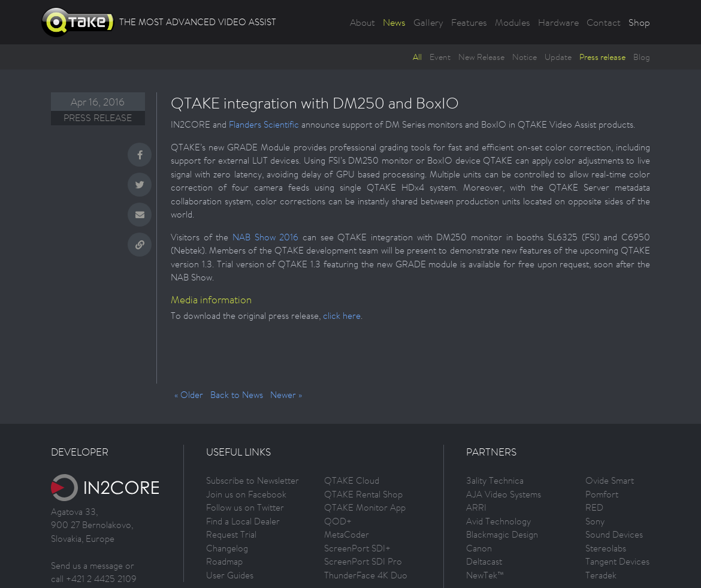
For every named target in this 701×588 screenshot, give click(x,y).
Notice (525, 57)
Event (440, 57)
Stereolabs (606, 548)
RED (594, 507)
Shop (639, 22)
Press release (602, 57)
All (417, 57)
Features (469, 22)
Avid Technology (498, 521)
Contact (604, 22)
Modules (513, 22)
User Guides (230, 575)
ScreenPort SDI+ (357, 548)
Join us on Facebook (246, 494)
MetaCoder (347, 534)
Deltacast (484, 561)
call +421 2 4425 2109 (94, 579)
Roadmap (224, 561)
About (362, 22)
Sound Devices (614, 534)
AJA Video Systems (504, 494)
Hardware (558, 22)
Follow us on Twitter (245, 507)
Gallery (428, 22)
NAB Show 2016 (265, 237)
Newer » (286, 395)
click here (342, 316)
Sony (595, 521)
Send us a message (87, 566)
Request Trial (231, 534)
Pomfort (602, 494)
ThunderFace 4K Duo (366, 575)
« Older (189, 395)
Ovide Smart (610, 480)
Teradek (601, 575)
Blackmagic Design (502, 534)
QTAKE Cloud (352, 480)
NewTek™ (485, 575)
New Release (481, 57)
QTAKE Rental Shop (363, 494)
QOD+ (338, 521)
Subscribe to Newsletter (253, 480)
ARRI (476, 507)
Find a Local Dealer (243, 521)
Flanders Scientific (264, 124)
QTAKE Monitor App (365, 507)
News (394, 22)
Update (558, 57)
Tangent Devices (617, 561)
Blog (642, 57)
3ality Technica (495, 480)
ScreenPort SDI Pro (363, 561)
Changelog (227, 548)
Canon (479, 548)
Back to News (237, 395)
